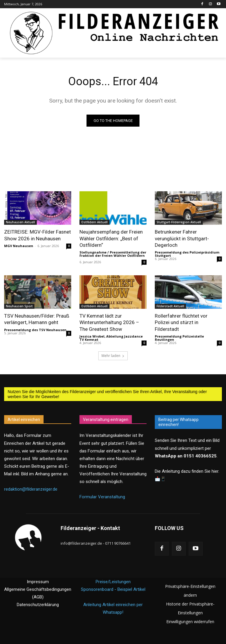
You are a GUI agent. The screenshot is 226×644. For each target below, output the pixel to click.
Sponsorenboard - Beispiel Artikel (113, 589)
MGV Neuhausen (19, 246)
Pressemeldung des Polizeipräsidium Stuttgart (187, 254)
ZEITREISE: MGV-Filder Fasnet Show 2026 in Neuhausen (37, 235)
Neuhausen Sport (19, 306)
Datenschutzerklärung (38, 604)
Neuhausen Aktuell (20, 222)
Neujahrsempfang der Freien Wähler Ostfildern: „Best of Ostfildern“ (111, 238)
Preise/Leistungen (113, 581)
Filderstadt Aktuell (170, 306)
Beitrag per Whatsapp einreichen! (178, 422)
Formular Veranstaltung (102, 497)
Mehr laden (113, 355)
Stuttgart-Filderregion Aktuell (179, 222)
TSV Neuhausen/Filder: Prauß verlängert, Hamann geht (36, 319)
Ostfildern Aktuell (94, 222)
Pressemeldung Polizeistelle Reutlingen (179, 338)
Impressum (38, 581)
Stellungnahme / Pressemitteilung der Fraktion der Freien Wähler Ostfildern (113, 254)
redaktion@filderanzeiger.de (31, 489)
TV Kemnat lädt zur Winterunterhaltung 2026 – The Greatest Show (109, 322)
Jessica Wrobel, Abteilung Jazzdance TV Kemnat (111, 338)
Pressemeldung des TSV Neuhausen (35, 329)
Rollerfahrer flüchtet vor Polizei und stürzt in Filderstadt (181, 322)
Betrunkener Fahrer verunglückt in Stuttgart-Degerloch (182, 238)
